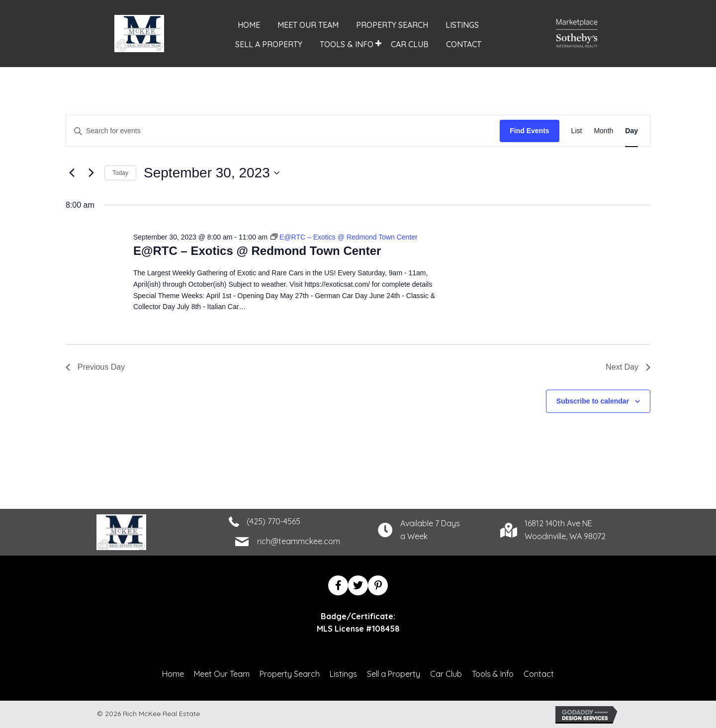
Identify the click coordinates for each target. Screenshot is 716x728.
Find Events (529, 131)
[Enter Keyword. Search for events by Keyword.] (283, 131)
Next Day (628, 367)
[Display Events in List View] (577, 131)
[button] (379, 43)
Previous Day (95, 367)
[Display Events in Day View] (631, 131)
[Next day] (91, 173)
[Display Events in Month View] (603, 131)
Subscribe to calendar (593, 401)
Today (120, 173)
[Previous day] (72, 173)
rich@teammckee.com (299, 541)
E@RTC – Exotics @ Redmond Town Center (257, 251)
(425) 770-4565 (273, 521)
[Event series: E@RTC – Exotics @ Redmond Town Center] (344, 237)
